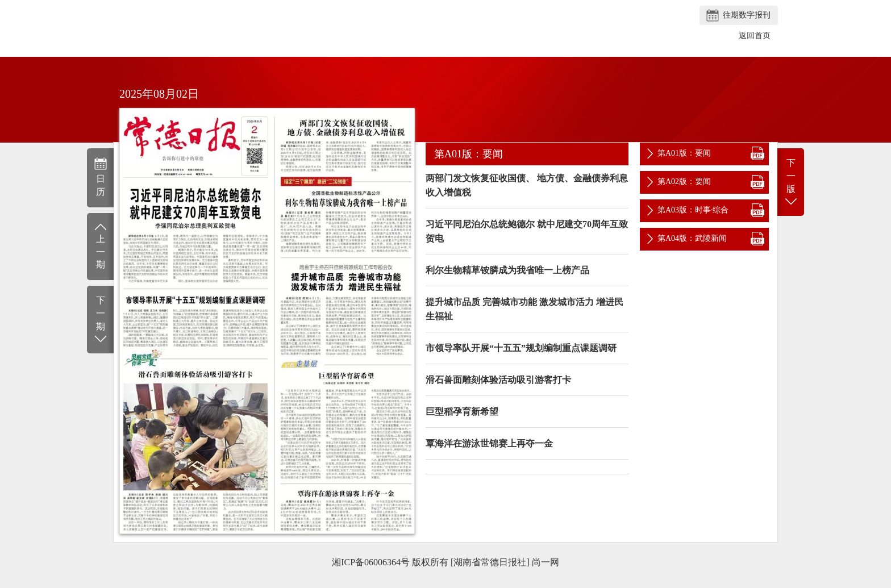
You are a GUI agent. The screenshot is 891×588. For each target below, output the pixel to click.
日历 (100, 177)
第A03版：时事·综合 (693, 210)
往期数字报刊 (747, 15)
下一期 (100, 320)
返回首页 (755, 36)
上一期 (100, 246)
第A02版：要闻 (684, 182)
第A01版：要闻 (684, 153)
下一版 (791, 183)
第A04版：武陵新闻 (692, 238)
